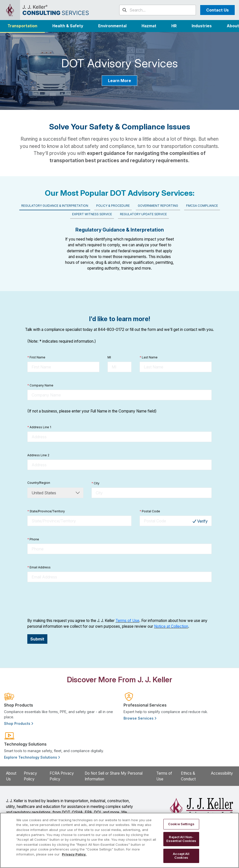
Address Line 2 (38, 455)
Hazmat (149, 26)
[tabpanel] (119, 247)
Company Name (40, 385)
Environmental (112, 26)
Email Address (39, 567)
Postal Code (150, 511)
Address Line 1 (39, 427)
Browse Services (140, 718)
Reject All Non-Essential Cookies (181, 839)
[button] (202, 26)
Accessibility (222, 773)
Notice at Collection (171, 626)
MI (109, 357)
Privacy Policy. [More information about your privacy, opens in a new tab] (74, 854)
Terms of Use (127, 621)
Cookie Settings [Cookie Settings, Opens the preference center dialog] (181, 824)
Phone (33, 539)
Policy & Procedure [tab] (113, 206)
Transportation (22, 26)
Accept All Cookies (181, 856)
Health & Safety (68, 26)
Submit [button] (37, 639)
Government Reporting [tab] (158, 206)
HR (174, 26)
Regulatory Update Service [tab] (143, 214)
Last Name (149, 357)
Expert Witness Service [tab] (92, 214)
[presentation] (65, 600)
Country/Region (39, 483)
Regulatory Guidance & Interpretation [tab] (55, 206)
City (95, 483)
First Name (36, 357)
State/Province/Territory (46, 511)
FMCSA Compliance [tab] (202, 206)
